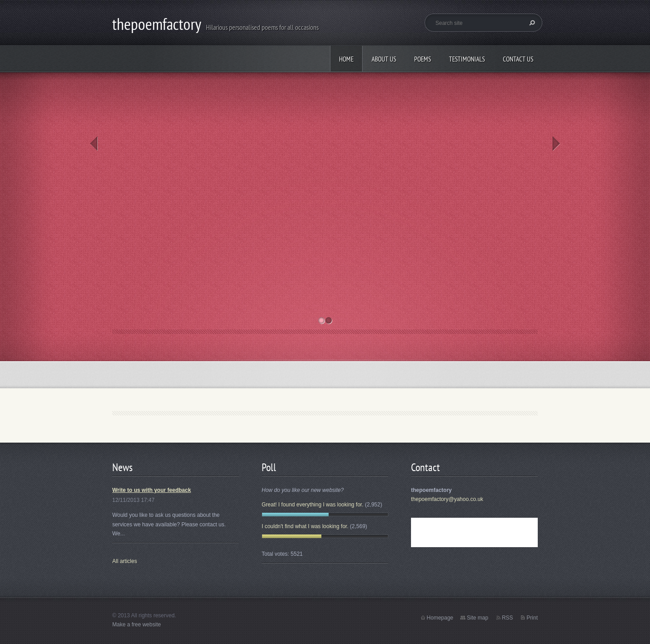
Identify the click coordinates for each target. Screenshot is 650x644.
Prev (94, 143)
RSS (508, 618)
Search (531, 23)
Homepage (440, 618)
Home (346, 59)
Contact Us (518, 59)
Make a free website (136, 625)
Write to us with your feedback (152, 490)
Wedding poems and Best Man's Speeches (418, 127)
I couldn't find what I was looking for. (305, 526)
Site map (477, 618)
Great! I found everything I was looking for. (313, 505)
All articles (125, 561)
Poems (423, 59)
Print (532, 618)
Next (556, 143)
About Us (384, 59)
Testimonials (467, 59)
